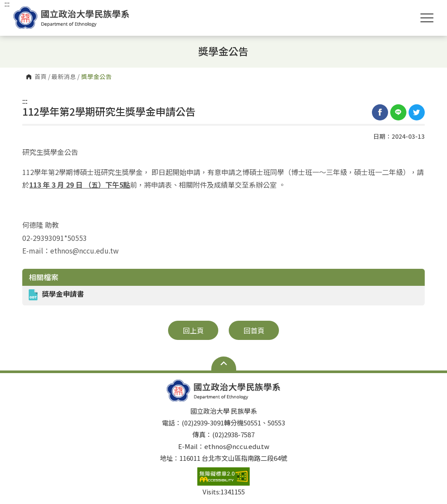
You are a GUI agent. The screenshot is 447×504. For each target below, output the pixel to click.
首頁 (41, 77)
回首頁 (254, 330)
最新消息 (64, 77)
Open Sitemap (224, 363)
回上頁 (193, 330)
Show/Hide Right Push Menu (427, 18)
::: (25, 101)
